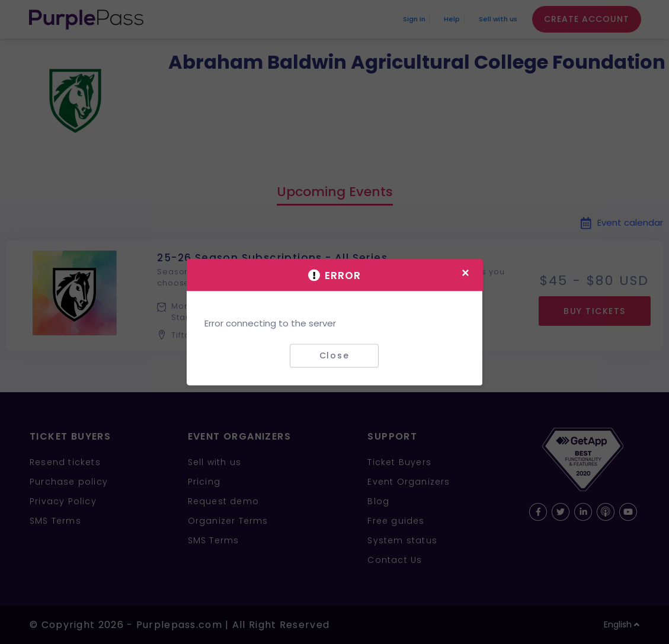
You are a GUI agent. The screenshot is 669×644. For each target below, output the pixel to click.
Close (334, 355)
